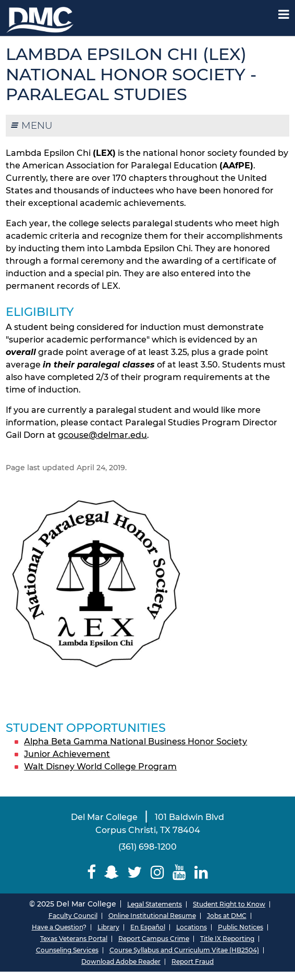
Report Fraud (193, 961)
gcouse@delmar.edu (102, 435)
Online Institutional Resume (152, 916)
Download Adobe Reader (121, 961)
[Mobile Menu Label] (284, 14)
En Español (148, 927)
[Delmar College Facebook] (91, 872)
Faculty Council (73, 916)
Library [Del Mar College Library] (108, 927)
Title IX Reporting (227, 939)
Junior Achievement (67, 754)
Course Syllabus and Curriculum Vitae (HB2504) (184, 950)
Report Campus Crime (154, 939)
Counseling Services (67, 950)
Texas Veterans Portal (74, 939)
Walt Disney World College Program (100, 767)
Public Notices (241, 927)
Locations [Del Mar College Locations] (192, 927)
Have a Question (57, 927)
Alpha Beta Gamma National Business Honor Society (136, 742)
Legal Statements (155, 904)
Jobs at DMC (227, 916)
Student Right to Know (229, 904)
